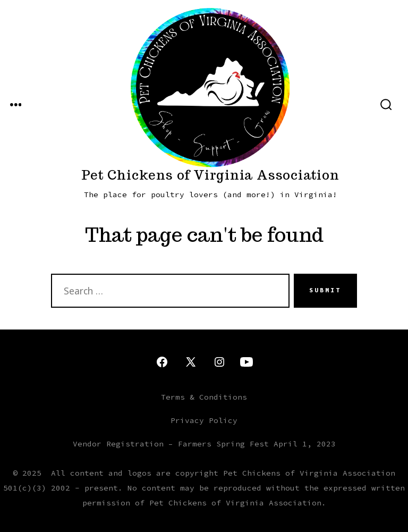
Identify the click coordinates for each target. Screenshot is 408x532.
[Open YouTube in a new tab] (246, 362)
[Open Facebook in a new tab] (162, 362)
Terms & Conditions (204, 397)
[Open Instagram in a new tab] (219, 362)
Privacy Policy (204, 420)
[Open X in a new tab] (191, 362)
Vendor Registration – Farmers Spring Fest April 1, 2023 (204, 444)
